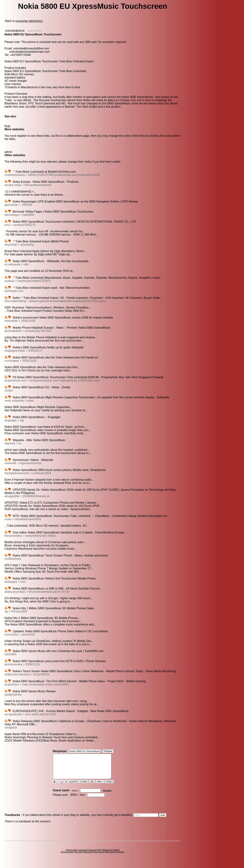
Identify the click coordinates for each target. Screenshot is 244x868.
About (117, 855)
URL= (100, 787)
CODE (84, 787)
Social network (67, 857)
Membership (108, 855)
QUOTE (73, 787)
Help (100, 855)
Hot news (78, 857)
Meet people (110, 857)
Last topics (83, 855)
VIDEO (109, 787)
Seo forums (99, 857)
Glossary (93, 855)
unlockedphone (15, 31)
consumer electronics (29, 21)
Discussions (88, 857)
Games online (72, 855)
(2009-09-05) (34, 31)
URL (92, 787)
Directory (120, 857)
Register (107, 795)
